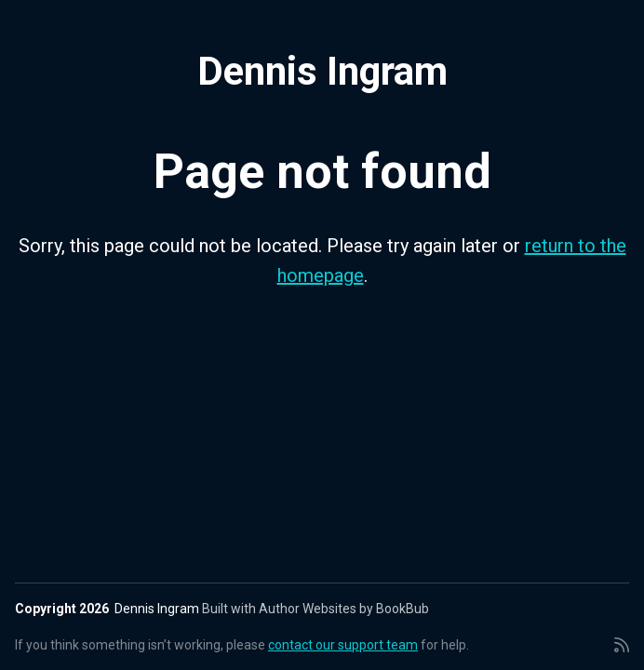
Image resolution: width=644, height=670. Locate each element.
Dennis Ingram (322, 71)
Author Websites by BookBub (344, 609)
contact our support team (343, 645)
